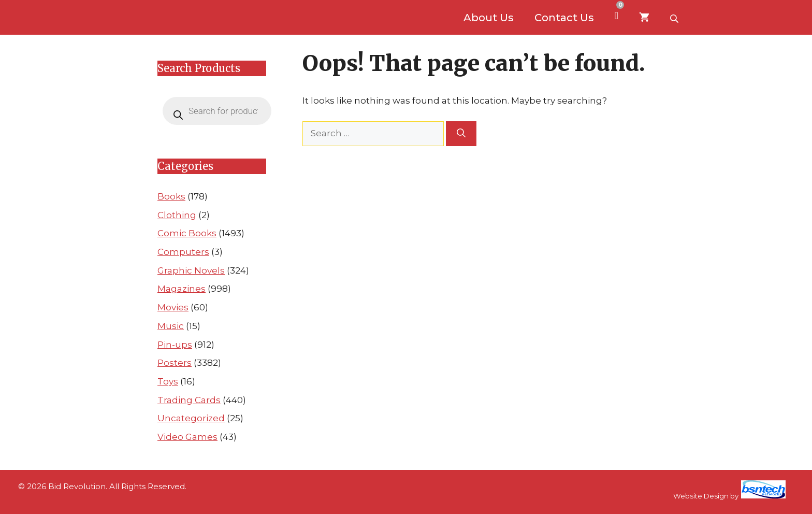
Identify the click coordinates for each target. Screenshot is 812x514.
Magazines (182, 289)
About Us (489, 18)
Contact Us (564, 18)
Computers (183, 252)
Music (171, 326)
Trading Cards (189, 400)
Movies (173, 307)
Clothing (177, 215)
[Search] (461, 134)
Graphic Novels (191, 270)
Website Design (701, 496)
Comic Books (187, 233)
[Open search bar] (675, 18)
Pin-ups (175, 345)
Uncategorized (191, 418)
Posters (175, 363)
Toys (168, 381)
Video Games (187, 437)
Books (171, 196)
